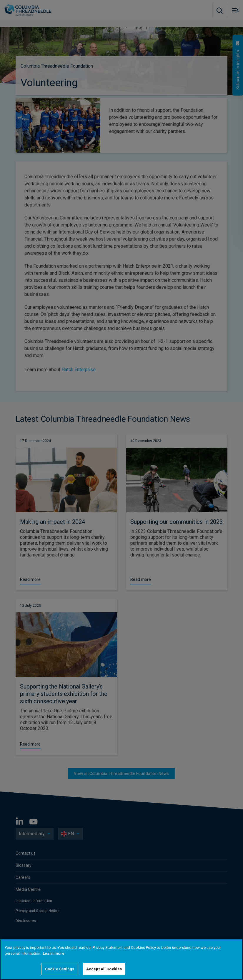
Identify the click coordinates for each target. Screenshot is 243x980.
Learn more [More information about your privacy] (54, 953)
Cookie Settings (60, 969)
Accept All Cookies (104, 969)
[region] (121, 959)
